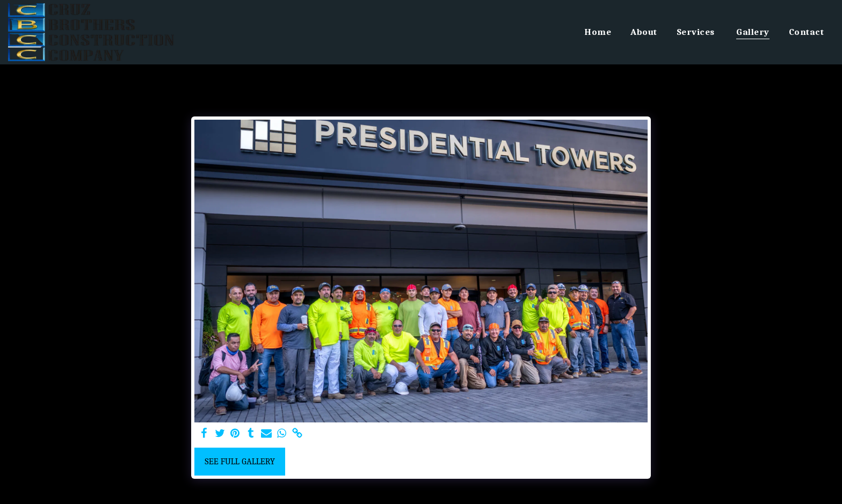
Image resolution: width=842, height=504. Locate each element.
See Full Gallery (240, 461)
